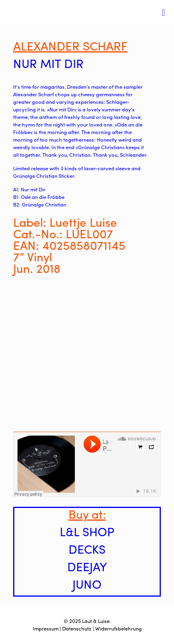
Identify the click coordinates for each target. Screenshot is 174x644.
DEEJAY (87, 566)
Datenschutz (77, 628)
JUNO (87, 584)
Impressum (46, 628)
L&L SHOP (87, 531)
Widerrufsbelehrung (118, 628)
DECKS (87, 549)
